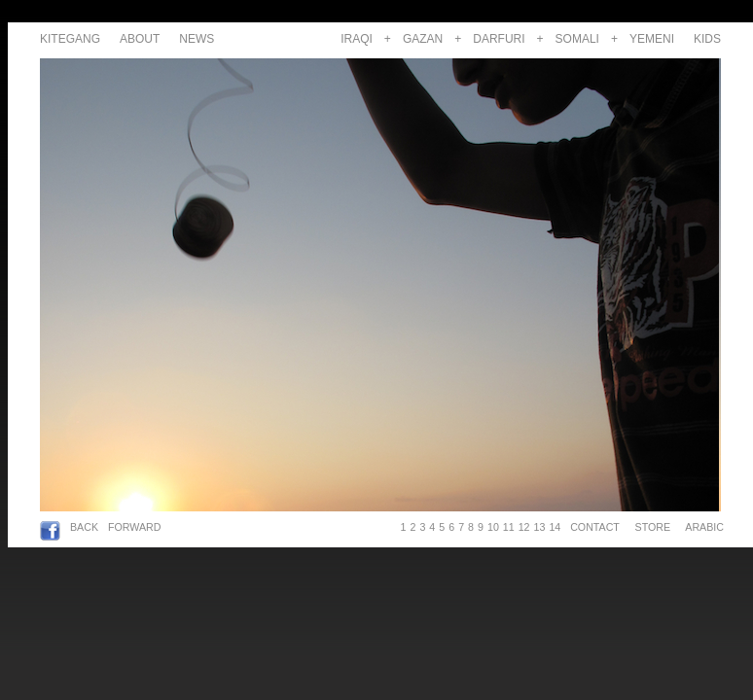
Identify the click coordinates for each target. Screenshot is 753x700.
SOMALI (577, 39)
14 (555, 527)
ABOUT (140, 39)
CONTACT (594, 527)
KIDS (707, 39)
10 (493, 527)
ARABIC (702, 527)
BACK (84, 527)
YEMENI (652, 39)
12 (524, 527)
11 (509, 527)
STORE (653, 527)
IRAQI (357, 39)
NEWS (197, 39)
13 (540, 527)
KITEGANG (70, 39)
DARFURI (499, 39)
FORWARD (134, 527)
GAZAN (423, 39)
